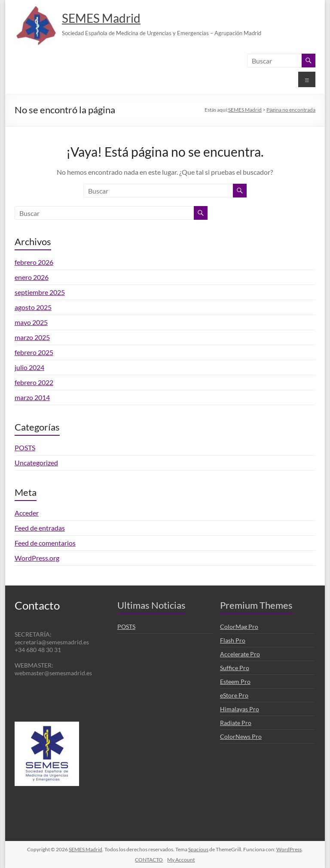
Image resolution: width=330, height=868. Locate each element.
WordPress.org (37, 558)
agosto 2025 (33, 307)
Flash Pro (233, 640)
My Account (181, 860)
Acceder (27, 513)
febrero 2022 (34, 382)
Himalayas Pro (240, 709)
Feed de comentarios (45, 543)
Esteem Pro (235, 681)
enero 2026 (32, 277)
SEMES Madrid (101, 18)
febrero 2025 (34, 352)
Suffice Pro (235, 668)
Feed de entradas (40, 528)
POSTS (25, 448)
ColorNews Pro (241, 736)
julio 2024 (29, 367)
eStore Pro (234, 695)
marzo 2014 (32, 397)
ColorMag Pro (239, 627)
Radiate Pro (236, 723)
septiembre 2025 (40, 292)
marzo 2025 (32, 337)
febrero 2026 (34, 262)
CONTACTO (149, 860)
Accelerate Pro (240, 654)
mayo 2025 (31, 322)
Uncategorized (36, 463)
